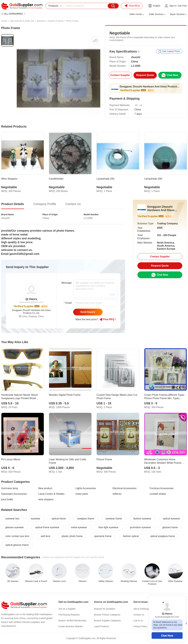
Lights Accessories (86, 488)
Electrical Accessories (125, 488)
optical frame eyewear (47, 527)
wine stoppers (46, 499)
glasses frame (170, 527)
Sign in (173, 6)
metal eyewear (79, 527)
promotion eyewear (140, 527)
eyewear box (12, 519)
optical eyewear (171, 519)
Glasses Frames (56, 21)
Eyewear (41, 21)
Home (4, 21)
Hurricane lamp (10, 488)
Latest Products (102, 626)
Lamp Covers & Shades (51, 494)
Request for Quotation (105, 609)
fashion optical (131, 536)
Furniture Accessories (162, 488)
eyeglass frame (86, 519)
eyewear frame (114, 519)
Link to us (138, 621)
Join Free (182, 6)
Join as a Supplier (67, 609)
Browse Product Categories (107, 615)
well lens (45, 536)
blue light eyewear (108, 527)
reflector (117, 494)
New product (45, 488)
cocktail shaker (158, 494)
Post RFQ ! (108, 319)
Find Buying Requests (69, 615)
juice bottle (7, 499)
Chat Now (167, 636)
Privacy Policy (140, 626)
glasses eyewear (15, 527)
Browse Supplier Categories (108, 621)
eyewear (35, 519)
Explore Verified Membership (72, 621)
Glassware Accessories (14, 494)
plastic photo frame (72, 536)
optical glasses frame (17, 545)
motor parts (82, 494)
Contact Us (139, 615)
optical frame (59, 519)
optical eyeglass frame (163, 536)
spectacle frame (103, 536)
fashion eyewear (142, 519)
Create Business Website (71, 626)
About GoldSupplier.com (145, 609)
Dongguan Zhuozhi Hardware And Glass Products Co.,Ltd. (150, 87)
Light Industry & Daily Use (22, 21)
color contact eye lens (17, 536)
